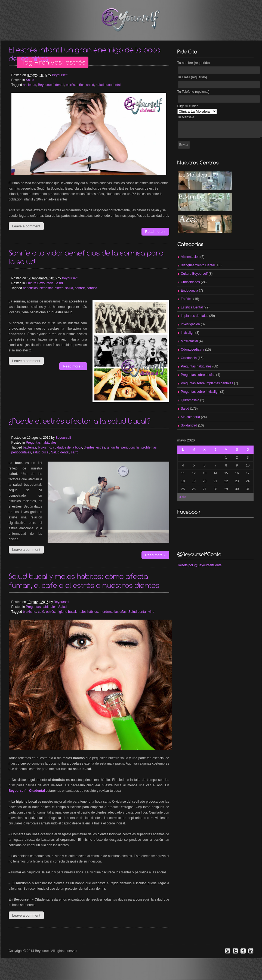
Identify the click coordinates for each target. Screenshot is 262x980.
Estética (187, 299)
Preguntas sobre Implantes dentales (207, 383)
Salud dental (60, 452)
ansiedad (30, 85)
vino (151, 612)
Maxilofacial (189, 341)
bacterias (30, 447)
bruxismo (45, 447)
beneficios (30, 288)
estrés (70, 85)
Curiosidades (190, 282)
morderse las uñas (113, 612)
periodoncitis (130, 447)
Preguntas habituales (41, 443)
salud (90, 85)
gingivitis (113, 447)
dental (60, 85)
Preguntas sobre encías (198, 375)
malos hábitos (88, 612)
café (41, 612)
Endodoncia (189, 290)
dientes (89, 447)
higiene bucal (66, 612)
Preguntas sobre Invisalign (200, 392)
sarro (75, 452)
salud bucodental (108, 85)
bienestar (46, 288)
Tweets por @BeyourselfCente (200, 565)
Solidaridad (189, 425)
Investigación (190, 324)
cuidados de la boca (68, 447)
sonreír (80, 288)
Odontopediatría (193, 350)
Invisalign (188, 333)
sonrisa (92, 288)
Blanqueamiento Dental (198, 265)
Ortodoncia (189, 358)
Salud (30, 80)
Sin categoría (191, 417)
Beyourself (60, 75)
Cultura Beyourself (39, 283)
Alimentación (190, 257)
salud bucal (41, 452)
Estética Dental (192, 307)
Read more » (155, 232)
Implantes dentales (195, 316)
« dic (183, 497)
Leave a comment (26, 226)
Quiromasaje (190, 400)
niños (81, 85)
